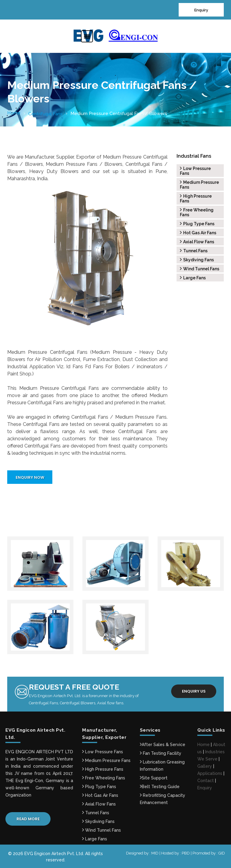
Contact (206, 781)
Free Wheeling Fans (104, 778)
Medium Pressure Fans (106, 760)
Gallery (205, 766)
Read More (28, 819)
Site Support (154, 778)
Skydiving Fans (197, 260)
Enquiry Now (30, 477)
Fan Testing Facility (161, 753)
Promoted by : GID (209, 853)
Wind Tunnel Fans (200, 269)
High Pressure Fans (103, 769)
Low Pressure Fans (103, 752)
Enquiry (201, 10)
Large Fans (193, 278)
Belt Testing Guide (160, 787)
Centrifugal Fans (45, 114)
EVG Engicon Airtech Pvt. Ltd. (54, 854)
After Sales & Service (163, 745)
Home (14, 113)
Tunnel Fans (194, 251)
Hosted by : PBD (176, 853)
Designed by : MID (143, 853)
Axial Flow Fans (197, 242)
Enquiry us (194, 691)
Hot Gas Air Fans (198, 233)
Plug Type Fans (197, 224)
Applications (210, 773)
